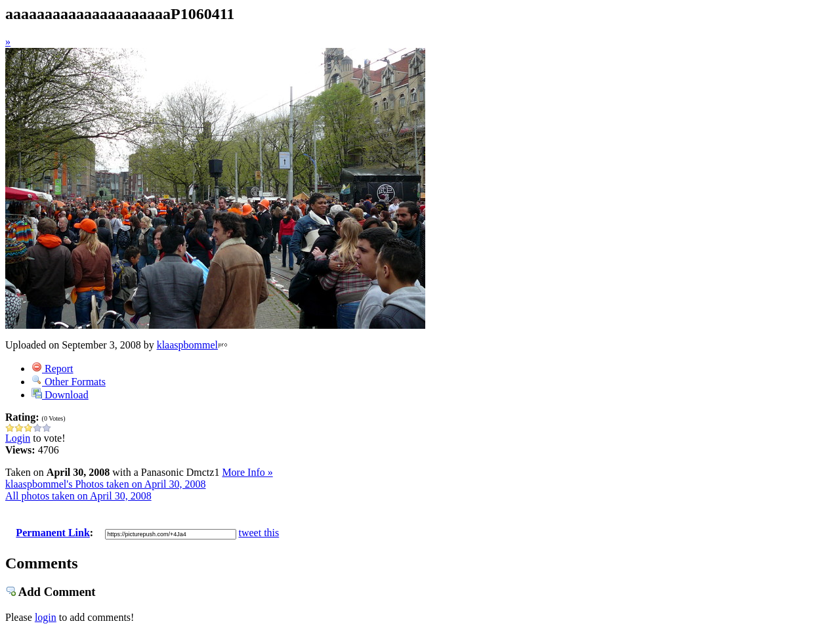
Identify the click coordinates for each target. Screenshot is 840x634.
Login (18, 438)
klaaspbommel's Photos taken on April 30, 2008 (106, 484)
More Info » (247, 472)
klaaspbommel (187, 345)
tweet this (259, 533)
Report (52, 369)
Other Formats (69, 382)
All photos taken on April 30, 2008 (78, 496)
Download (60, 395)
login (46, 617)
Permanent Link (52, 533)
